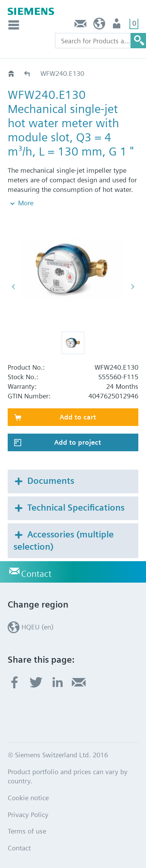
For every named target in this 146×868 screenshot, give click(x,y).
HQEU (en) (99, 25)
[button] (73, 343)
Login (117, 25)
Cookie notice (28, 798)
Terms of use (27, 831)
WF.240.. (27, 73)
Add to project (78, 442)
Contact (81, 25)
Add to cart (78, 417)
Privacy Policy (28, 815)
